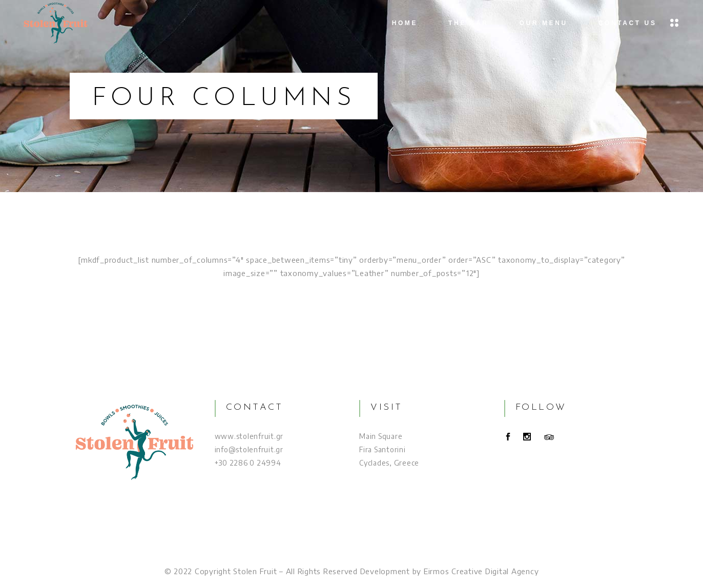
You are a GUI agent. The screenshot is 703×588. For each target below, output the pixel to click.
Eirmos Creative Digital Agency (481, 571)
